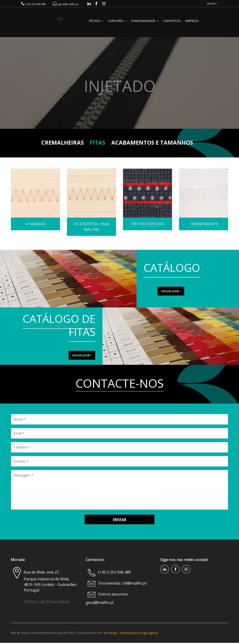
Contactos (172, 23)
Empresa (192, 23)
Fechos (96, 23)
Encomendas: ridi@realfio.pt (122, 586)
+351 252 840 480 (34, 5)
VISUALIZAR (157, 293)
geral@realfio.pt (66, 5)
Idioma (212, 5)
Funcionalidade (145, 23)
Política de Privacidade (46, 604)
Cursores (117, 23)
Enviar (120, 522)
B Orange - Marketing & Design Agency (131, 635)
